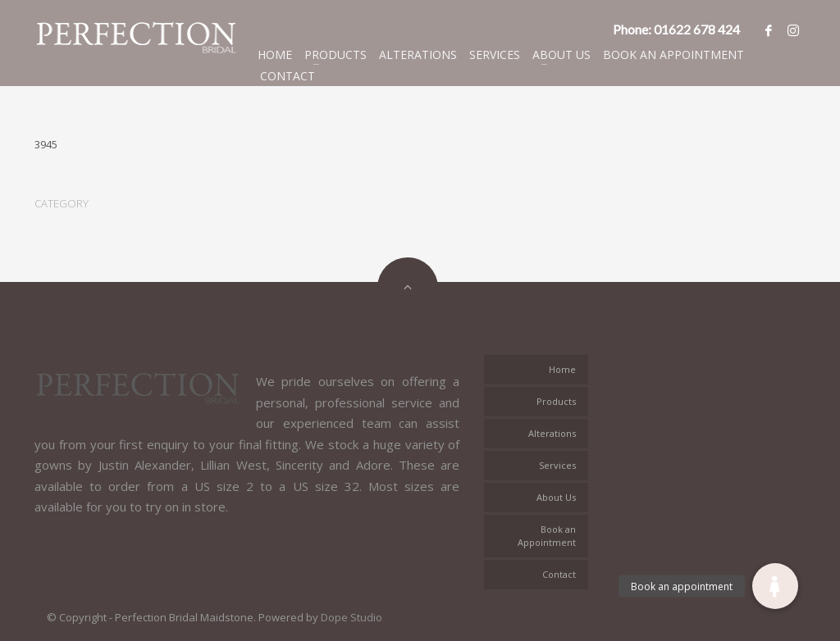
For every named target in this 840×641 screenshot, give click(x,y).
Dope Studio (352, 617)
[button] (775, 586)
